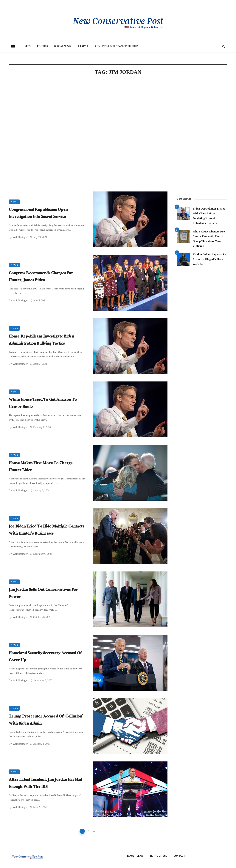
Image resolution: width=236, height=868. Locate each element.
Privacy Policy (134, 856)
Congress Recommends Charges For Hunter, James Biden (41, 277)
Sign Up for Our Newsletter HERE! (116, 47)
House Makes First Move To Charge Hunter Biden (41, 467)
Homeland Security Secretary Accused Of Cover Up (45, 657)
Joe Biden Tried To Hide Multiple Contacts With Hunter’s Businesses (46, 530)
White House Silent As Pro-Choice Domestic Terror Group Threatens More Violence (209, 239)
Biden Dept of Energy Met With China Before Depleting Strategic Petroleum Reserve (209, 216)
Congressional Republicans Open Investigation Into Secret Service (38, 214)
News (28, 47)
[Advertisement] (88, 110)
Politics (42, 47)
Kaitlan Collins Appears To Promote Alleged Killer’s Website (209, 260)
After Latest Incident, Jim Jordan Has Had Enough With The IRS (45, 784)
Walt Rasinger (20, 237)
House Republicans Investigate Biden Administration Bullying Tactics (41, 340)
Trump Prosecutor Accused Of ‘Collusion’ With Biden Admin (46, 720)
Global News (62, 47)
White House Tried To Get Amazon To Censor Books (43, 404)
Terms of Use (158, 856)
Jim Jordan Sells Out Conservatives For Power (43, 594)
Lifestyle (83, 47)
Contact (179, 856)
